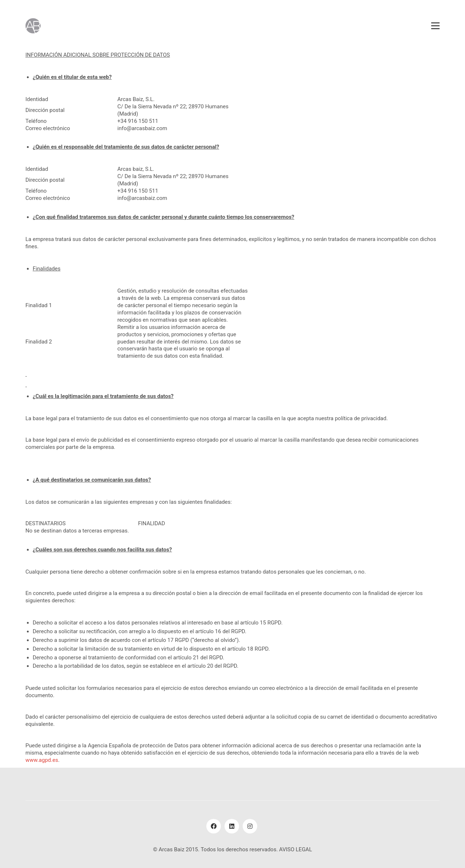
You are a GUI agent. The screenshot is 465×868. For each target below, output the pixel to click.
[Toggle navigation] (435, 26)
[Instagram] (250, 826)
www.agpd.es (42, 760)
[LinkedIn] (232, 826)
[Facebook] (214, 826)
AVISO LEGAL (295, 849)
